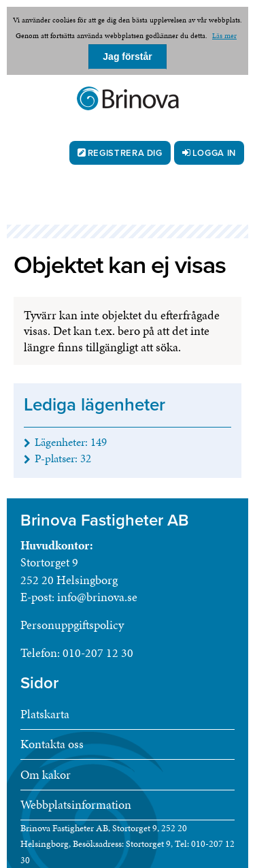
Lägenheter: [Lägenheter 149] (71, 442)
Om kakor (46, 774)
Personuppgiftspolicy (72, 625)
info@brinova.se (97, 597)
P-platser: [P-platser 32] (63, 458)
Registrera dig (125, 153)
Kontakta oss (52, 744)
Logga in (214, 153)
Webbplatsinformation (76, 804)
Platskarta (45, 714)
